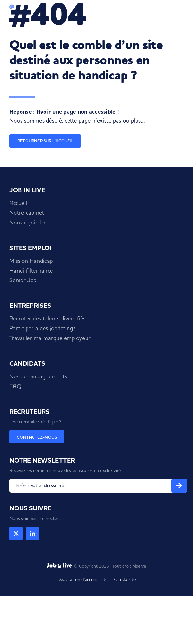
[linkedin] (33, 534)
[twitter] (16, 534)
